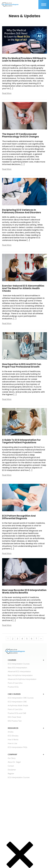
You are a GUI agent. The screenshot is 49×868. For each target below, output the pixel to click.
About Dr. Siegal (14, 762)
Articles (11, 732)
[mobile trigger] (44, 5)
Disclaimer (12, 770)
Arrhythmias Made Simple (18, 705)
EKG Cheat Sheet (14, 717)
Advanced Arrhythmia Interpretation (22, 679)
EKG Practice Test (15, 721)
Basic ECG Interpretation (17, 668)
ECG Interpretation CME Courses (21, 698)
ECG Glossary (13, 736)
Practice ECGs (13, 687)
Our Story (12, 758)
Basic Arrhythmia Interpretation (20, 675)
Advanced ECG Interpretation (19, 671)
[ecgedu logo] (10, 5)
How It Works (13, 739)
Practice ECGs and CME (17, 713)
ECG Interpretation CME (17, 702)
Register (11, 773)
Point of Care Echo (15, 683)
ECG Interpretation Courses (19, 664)
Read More (7, 93)
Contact (11, 766)
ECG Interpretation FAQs (17, 747)
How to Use (12, 743)
